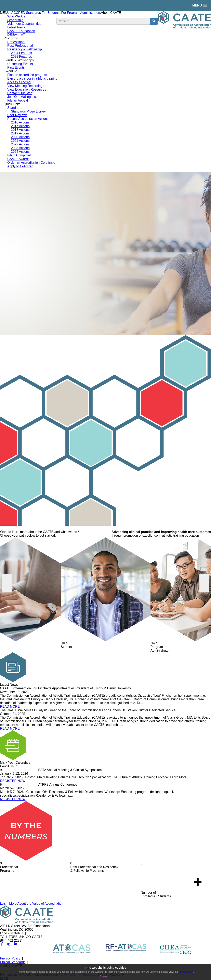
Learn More (32, 904)
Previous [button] (7, 583)
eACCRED (18, 13)
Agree (104, 976)
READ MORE (10, 707)
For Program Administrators (81, 13)
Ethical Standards (13, 962)
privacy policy (186, 972)
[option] (105, 253)
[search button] (154, 21)
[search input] (103, 21)
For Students (51, 13)
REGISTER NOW (13, 781)
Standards (34, 13)
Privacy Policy (10, 958)
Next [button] (204, 583)
